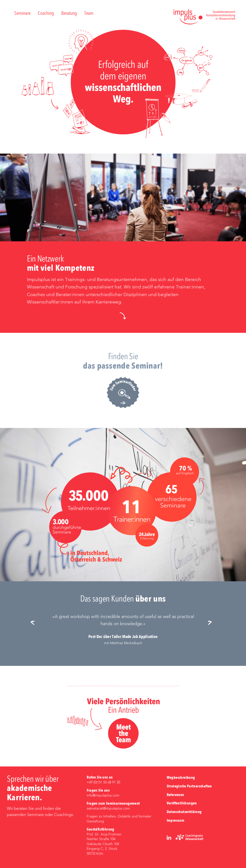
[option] (123, 630)
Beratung (69, 14)
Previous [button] (34, 623)
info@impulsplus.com (103, 796)
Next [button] (212, 623)
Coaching (46, 14)
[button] (123, 316)
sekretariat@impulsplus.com (108, 809)
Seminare (22, 14)
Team (89, 14)
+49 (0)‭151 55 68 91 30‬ (103, 782)
